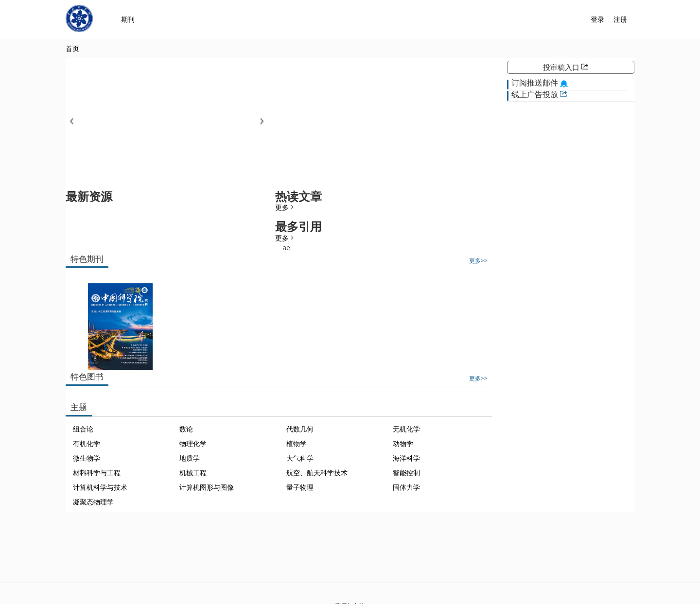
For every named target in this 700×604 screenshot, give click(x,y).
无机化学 (406, 429)
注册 (620, 19)
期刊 (128, 19)
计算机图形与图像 (207, 487)
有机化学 (87, 443)
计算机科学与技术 (100, 487)
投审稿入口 (566, 67)
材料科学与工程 (97, 473)
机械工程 (193, 473)
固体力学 (406, 487)
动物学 (403, 443)
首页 (72, 48)
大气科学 (300, 458)
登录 (597, 19)
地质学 (190, 458)
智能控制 (406, 473)
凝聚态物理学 (93, 502)
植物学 (297, 443)
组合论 (83, 429)
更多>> (478, 260)
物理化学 (193, 443)
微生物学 (87, 458)
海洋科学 (406, 458)
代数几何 (300, 429)
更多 (285, 207)
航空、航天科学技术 (317, 473)
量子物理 (300, 487)
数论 (186, 429)
